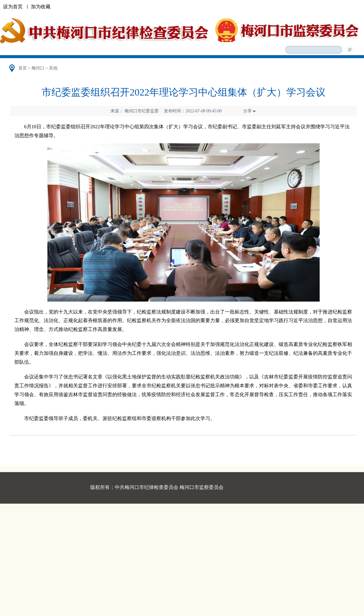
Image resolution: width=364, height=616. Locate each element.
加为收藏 (41, 7)
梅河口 (38, 68)
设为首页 (13, 7)
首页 (23, 68)
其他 (53, 68)
